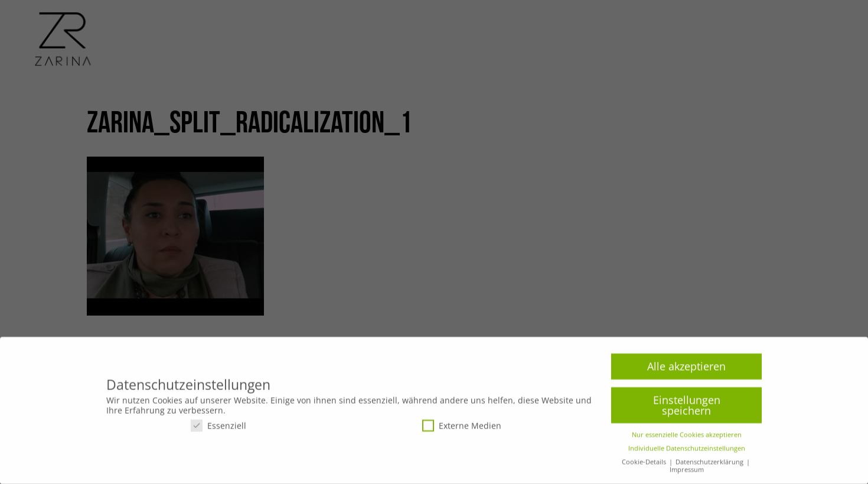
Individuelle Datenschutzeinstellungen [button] (687, 452)
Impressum (687, 473)
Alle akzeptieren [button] (686, 370)
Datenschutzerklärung (710, 466)
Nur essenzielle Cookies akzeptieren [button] (687, 438)
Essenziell (218, 429)
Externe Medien (462, 429)
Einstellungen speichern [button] (687, 409)
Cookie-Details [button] (645, 466)
